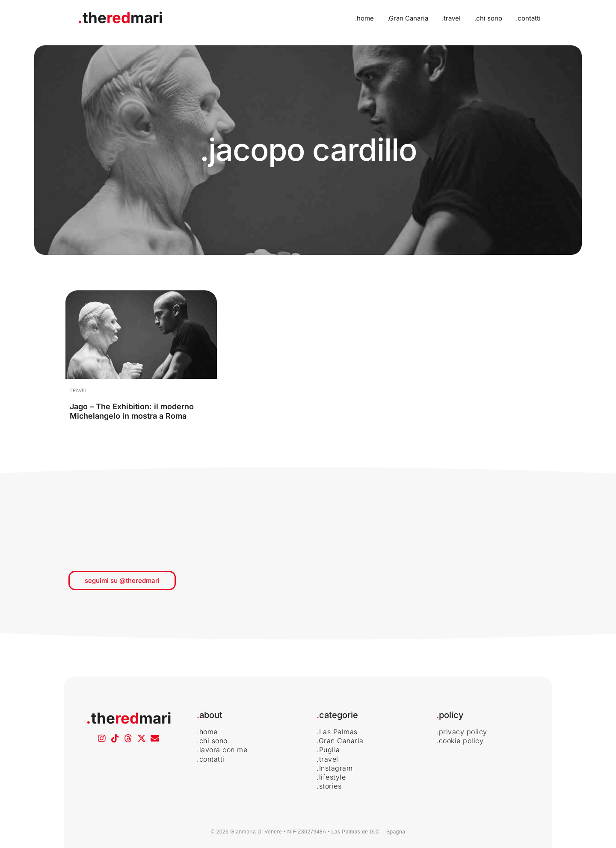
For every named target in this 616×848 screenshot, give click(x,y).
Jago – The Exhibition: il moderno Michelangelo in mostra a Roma (132, 411)
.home (364, 18)
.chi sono (488, 18)
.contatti (528, 18)
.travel (451, 18)
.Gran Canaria (408, 18)
